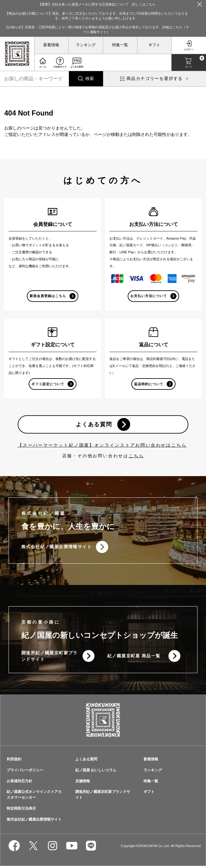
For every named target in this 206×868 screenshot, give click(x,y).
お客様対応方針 (20, 783)
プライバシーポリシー (25, 772)
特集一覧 (120, 45)
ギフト (154, 45)
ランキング (86, 45)
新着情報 (51, 45)
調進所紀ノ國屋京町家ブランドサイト (47, 658)
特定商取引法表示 (21, 810)
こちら (136, 457)
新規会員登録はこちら (48, 296)
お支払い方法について (149, 296)
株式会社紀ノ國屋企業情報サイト (57, 548)
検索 (90, 78)
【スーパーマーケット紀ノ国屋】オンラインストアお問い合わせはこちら (102, 446)
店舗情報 (83, 783)
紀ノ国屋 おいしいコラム (96, 772)
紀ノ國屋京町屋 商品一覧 (134, 658)
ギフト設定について (48, 384)
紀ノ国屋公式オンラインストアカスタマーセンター (34, 797)
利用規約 (14, 761)
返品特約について (149, 384)
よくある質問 (94, 425)
